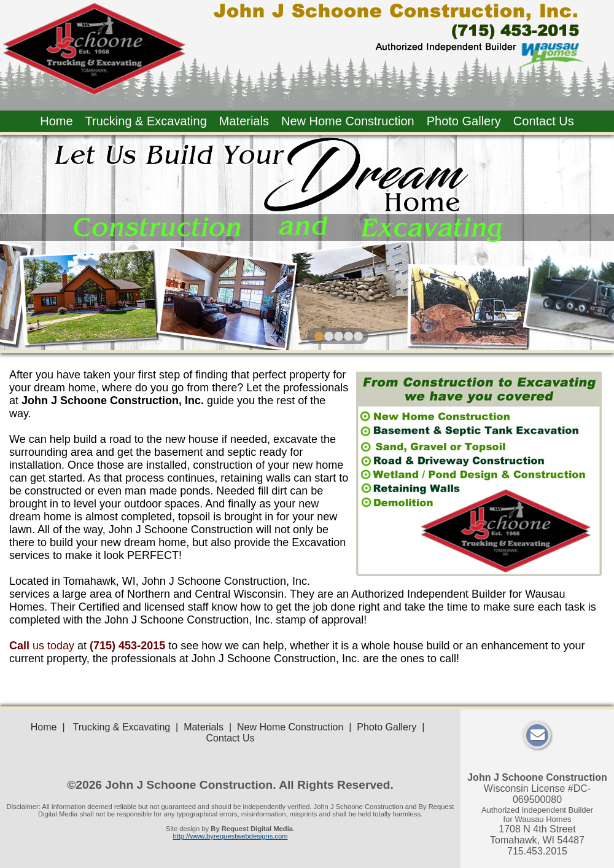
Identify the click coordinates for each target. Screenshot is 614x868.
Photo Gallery (464, 121)
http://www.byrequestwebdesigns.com (230, 836)
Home (56, 121)
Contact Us (544, 121)
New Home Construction (348, 121)
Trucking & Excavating (146, 121)
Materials (244, 121)
